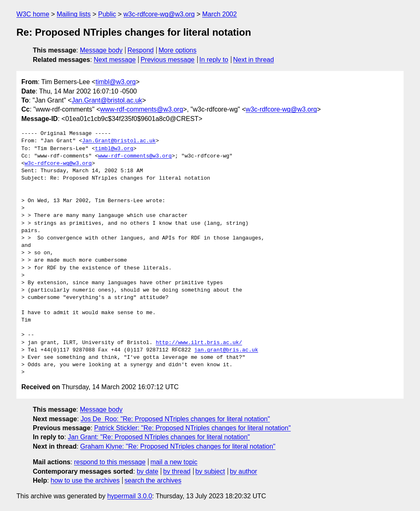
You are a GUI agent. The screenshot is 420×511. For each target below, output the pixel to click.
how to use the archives (85, 480)
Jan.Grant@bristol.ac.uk (107, 100)
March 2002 (220, 14)
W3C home (33, 14)
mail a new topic (174, 462)
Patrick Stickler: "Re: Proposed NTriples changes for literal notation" (192, 428)
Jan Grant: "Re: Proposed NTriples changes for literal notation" (159, 437)
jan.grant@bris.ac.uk (226, 350)
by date (147, 471)
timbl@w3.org (116, 82)
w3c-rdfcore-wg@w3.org (159, 14)
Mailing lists (74, 14)
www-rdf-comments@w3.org (142, 109)
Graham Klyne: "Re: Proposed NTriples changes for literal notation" (178, 446)
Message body (101, 50)
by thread (177, 471)
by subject (210, 471)
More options (178, 50)
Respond (141, 50)
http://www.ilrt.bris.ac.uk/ (199, 343)
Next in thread (253, 60)
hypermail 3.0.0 (129, 496)
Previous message (168, 60)
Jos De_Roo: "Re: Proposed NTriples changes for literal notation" (176, 419)
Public (107, 14)
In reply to (214, 60)
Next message (115, 60)
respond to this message (110, 462)
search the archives (153, 480)
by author (243, 471)
